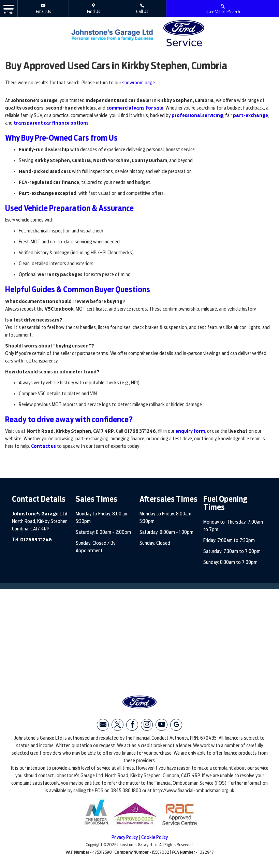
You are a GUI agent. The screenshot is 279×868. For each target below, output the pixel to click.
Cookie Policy (155, 837)
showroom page (138, 83)
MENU (9, 9)
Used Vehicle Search (223, 9)
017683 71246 (36, 540)
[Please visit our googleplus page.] (176, 725)
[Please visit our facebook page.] (132, 725)
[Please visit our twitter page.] (118, 725)
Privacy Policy (125, 837)
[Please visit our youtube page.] (161, 725)
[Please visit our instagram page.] (147, 725)
